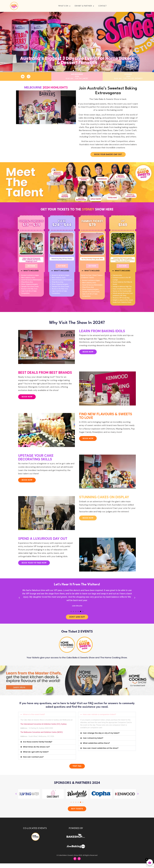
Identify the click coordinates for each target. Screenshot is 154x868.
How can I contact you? (33, 759)
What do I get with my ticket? (36, 754)
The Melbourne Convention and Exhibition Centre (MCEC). (42, 734)
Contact (102, 6)
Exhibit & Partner (84, 6)
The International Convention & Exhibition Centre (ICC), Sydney (44, 726)
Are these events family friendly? (38, 744)
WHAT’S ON (64, 6)
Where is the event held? (34, 717)
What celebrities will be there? (96, 745)
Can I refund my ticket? (93, 740)
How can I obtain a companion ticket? (99, 717)
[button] (73, 70)
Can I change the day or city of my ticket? (101, 735)
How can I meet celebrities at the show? (101, 750)
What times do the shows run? (36, 749)
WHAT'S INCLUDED (31, 272)
